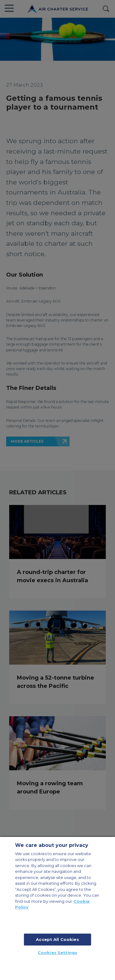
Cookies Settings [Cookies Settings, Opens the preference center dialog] (57, 953)
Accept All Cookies (57, 939)
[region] (57, 908)
